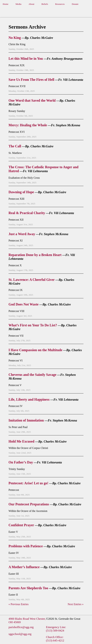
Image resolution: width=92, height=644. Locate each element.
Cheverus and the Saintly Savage (32, 375)
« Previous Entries (19, 604)
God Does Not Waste (24, 304)
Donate (75, 4)
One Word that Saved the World (32, 100)
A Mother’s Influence (24, 567)
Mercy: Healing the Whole (28, 125)
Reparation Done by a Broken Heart (35, 255)
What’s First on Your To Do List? (33, 325)
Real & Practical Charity (27, 213)
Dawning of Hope (21, 192)
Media (18, 4)
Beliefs (45, 4)
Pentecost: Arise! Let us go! (28, 483)
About (31, 4)
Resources (60, 4)
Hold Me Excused (21, 441)
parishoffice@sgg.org (21, 627)
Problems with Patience (26, 546)
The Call (15, 146)
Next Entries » (76, 604)
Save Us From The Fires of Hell (31, 80)
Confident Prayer (21, 525)
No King (15, 38)
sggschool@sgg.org (20, 634)
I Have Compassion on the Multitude (35, 350)
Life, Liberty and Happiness (29, 399)
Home (6, 4)
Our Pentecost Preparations (29, 504)
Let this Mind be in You (26, 59)
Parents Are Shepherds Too (28, 588)
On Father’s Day (21, 462)
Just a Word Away (22, 234)
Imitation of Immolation (26, 420)
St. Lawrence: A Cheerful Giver (32, 280)
